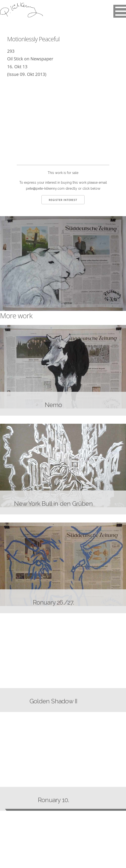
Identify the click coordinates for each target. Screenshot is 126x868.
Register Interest (63, 200)
